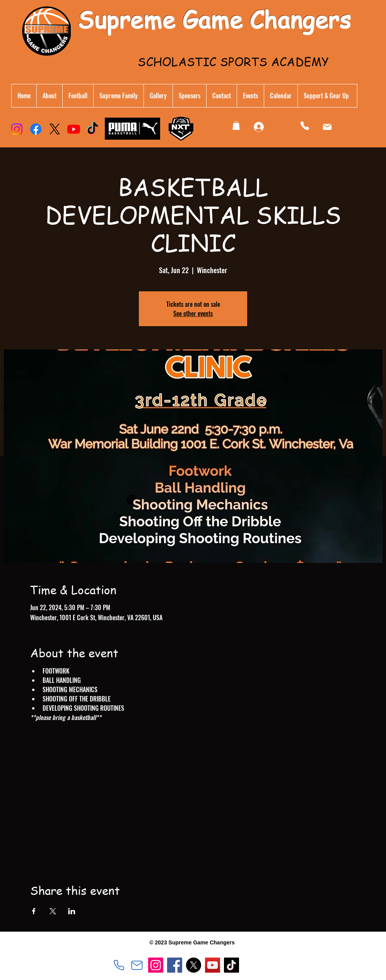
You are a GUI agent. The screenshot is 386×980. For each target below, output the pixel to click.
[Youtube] (74, 129)
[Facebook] (36, 129)
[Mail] (327, 127)
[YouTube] (213, 965)
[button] (118, 96)
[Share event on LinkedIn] (72, 911)
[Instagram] (17, 129)
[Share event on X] (53, 911)
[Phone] (305, 126)
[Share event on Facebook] (34, 911)
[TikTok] (93, 129)
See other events (193, 313)
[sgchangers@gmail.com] (137, 965)
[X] (55, 129)
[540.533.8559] (119, 965)
